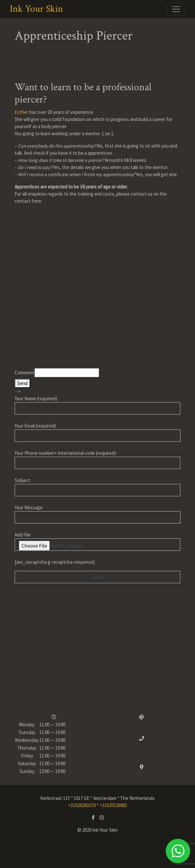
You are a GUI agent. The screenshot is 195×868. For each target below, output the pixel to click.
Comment (25, 373)
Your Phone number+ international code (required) (97, 459)
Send (22, 383)
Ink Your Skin (36, 9)
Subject (97, 487)
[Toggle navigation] (176, 9)
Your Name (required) (97, 405)
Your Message (97, 514)
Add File (97, 541)
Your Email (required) (97, 432)
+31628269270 (82, 805)
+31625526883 (113, 805)
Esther (21, 112)
